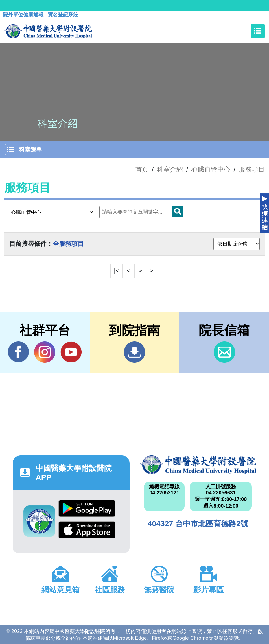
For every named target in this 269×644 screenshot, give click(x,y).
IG (45, 352)
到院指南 (134, 352)
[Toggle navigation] (258, 31)
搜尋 (178, 211)
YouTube (71, 352)
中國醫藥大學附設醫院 (198, 465)
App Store (87, 530)
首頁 (142, 169)
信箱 (224, 352)
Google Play (87, 508)
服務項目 (252, 169)
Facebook (18, 352)
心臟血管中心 (211, 169)
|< (117, 271)
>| (152, 271)
